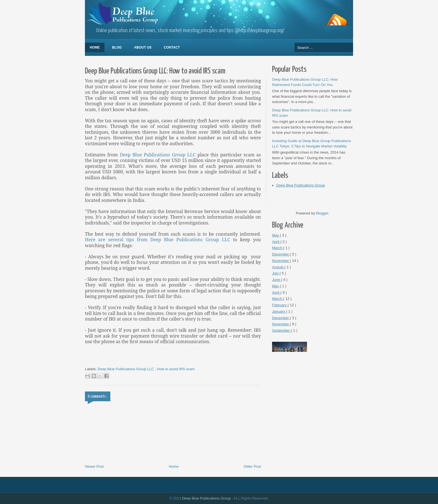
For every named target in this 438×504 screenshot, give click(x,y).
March (278, 248)
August (278, 267)
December (281, 254)
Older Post (252, 466)
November (281, 261)
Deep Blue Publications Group (301, 185)
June (277, 280)
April (276, 242)
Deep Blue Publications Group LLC (158, 155)
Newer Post (94, 466)
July (276, 273)
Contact (172, 47)
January (279, 311)
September (281, 330)
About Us (143, 47)
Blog (117, 47)
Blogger (322, 213)
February (280, 305)
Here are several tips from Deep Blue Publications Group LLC (158, 240)
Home (95, 47)
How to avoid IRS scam (176, 369)
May (276, 235)
